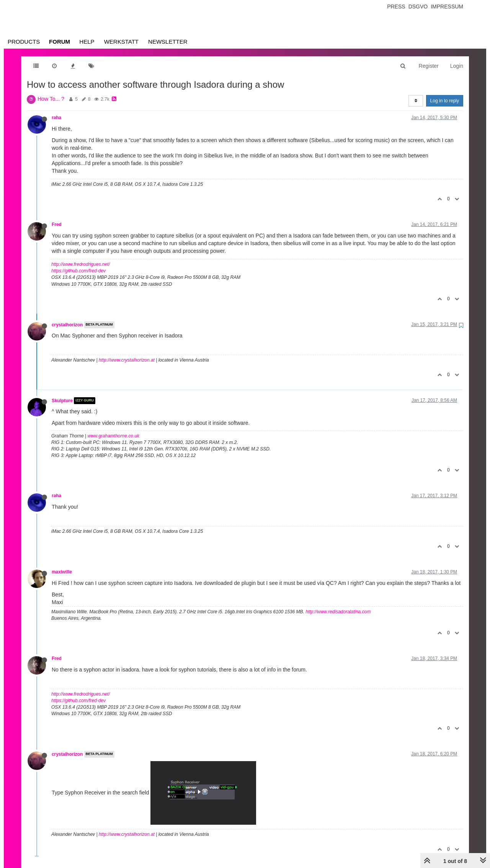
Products (24, 42)
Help (87, 42)
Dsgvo (418, 7)
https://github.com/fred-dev (78, 271)
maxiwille (62, 572)
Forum (60, 42)
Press (396, 7)
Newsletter (168, 42)
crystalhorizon (67, 325)
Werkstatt (121, 42)
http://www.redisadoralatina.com (338, 612)
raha (56, 118)
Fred (57, 224)
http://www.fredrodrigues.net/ (81, 264)
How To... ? (51, 99)
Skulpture (62, 401)
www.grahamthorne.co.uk (114, 436)
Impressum (447, 7)
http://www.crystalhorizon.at (127, 360)
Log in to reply (445, 101)
